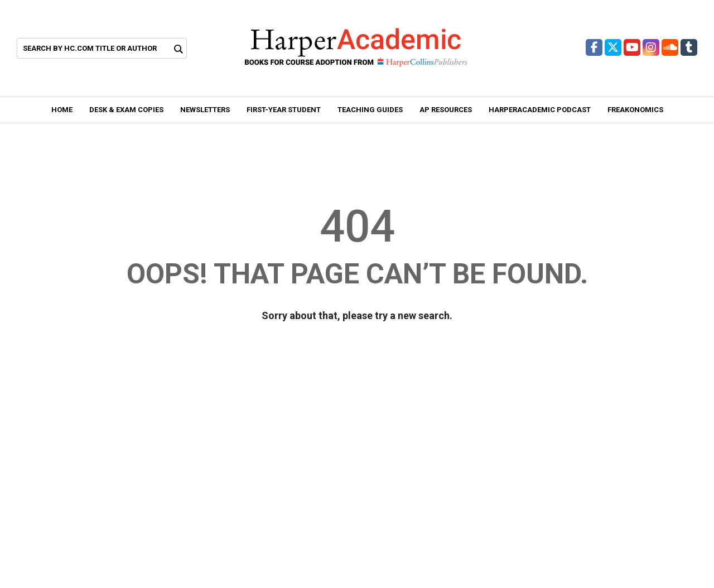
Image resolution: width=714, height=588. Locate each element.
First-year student (284, 110)
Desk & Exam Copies (126, 110)
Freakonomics (635, 110)
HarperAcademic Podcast (540, 110)
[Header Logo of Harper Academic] (356, 47)
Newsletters (205, 110)
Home (62, 110)
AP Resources (446, 110)
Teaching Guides (370, 110)
